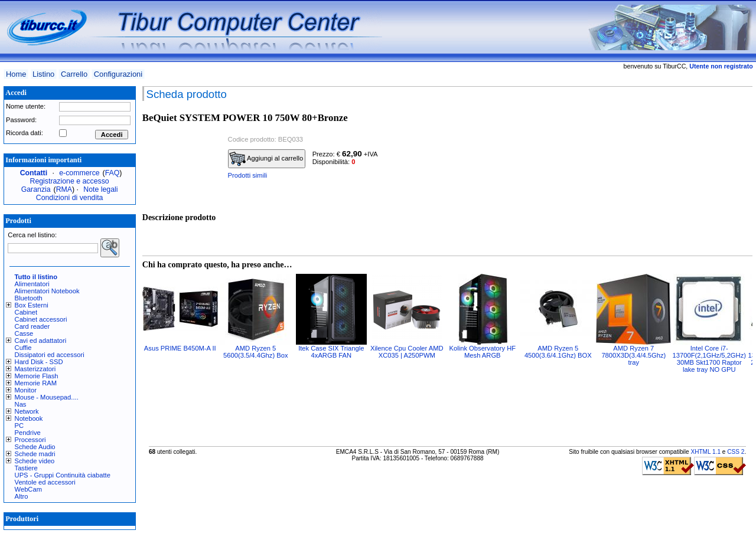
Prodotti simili (248, 175)
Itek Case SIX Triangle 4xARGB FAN (331, 352)
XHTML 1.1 (706, 452)
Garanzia (36, 189)
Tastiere (26, 468)
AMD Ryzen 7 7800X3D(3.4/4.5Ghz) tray (633, 355)
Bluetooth (29, 298)
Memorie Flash (37, 376)
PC (19, 426)
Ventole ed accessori (45, 482)
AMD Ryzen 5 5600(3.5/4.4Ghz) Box (255, 352)
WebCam (28, 489)
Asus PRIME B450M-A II (180, 348)
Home (16, 74)
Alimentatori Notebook (47, 291)
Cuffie (23, 348)
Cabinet (26, 312)
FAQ (113, 173)
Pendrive (28, 433)
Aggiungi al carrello (266, 159)
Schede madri (35, 454)
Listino (43, 74)
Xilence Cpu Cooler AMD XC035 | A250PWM (407, 352)
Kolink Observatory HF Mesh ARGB (483, 352)
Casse (24, 333)
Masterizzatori (35, 369)
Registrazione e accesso (70, 181)
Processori (30, 440)
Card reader (32, 326)
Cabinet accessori (41, 319)
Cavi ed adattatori (41, 341)
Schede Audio (35, 447)
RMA (64, 189)
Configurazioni (118, 74)
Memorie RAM (36, 383)
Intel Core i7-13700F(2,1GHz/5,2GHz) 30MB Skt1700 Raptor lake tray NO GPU (709, 359)
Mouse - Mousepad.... (47, 397)
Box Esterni (32, 305)
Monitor (26, 390)
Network (27, 411)
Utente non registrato (721, 66)
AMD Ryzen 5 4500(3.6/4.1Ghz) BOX (558, 352)
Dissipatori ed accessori (50, 355)
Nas (21, 404)
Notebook (29, 418)
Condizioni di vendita (70, 198)
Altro (22, 496)
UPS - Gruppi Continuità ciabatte (63, 475)
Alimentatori (32, 284)
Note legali (100, 189)
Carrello (74, 74)
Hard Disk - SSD (39, 362)
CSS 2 (736, 452)
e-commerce (79, 173)
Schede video (35, 461)
